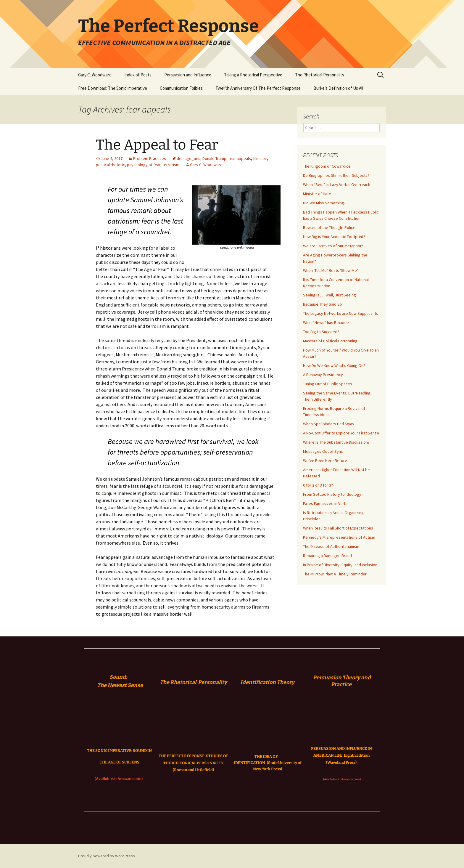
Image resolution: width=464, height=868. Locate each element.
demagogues (188, 158)
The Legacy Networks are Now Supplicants (341, 313)
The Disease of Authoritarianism (331, 546)
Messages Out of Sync (323, 451)
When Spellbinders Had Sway (329, 424)
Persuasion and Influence (188, 75)
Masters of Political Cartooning (330, 341)
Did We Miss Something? (324, 203)
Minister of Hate (317, 194)
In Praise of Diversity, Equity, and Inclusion (340, 565)
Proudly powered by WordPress (107, 856)
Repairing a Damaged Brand (327, 556)
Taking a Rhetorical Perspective (253, 75)
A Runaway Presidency (323, 375)
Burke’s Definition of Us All (338, 88)
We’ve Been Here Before (325, 461)
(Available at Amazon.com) (119, 779)
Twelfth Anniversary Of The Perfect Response (258, 88)
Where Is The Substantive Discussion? (336, 442)
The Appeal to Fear (157, 145)
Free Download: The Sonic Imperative (113, 88)
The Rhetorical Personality (320, 75)
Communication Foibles (181, 88)
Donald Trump (214, 158)
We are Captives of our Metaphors (333, 246)
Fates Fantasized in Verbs (326, 503)
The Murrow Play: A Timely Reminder (335, 574)
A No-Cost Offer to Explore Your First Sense (341, 433)
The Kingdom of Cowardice (327, 166)
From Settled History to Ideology (332, 494)
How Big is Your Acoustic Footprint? (334, 237)
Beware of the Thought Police (329, 227)
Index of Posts (138, 75)
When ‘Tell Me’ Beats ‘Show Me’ (331, 270)
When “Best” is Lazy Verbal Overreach (337, 184)
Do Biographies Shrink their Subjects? (336, 175)
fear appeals (240, 158)
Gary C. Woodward (95, 75)
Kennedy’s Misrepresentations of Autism (339, 537)
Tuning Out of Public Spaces (328, 384)
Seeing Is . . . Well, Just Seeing (330, 295)
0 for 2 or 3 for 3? (318, 485)
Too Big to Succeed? (321, 332)
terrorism (171, 165)
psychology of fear (144, 165)
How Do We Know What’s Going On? (334, 365)
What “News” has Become (326, 323)
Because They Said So (323, 304)
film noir (260, 158)
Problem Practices (150, 158)
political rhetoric (110, 165)
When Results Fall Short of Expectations (338, 528)
